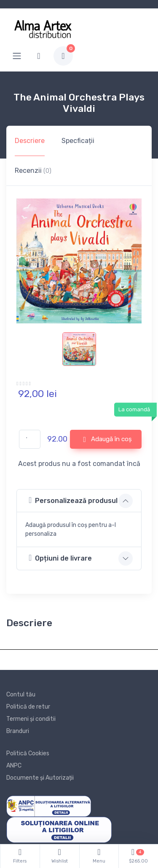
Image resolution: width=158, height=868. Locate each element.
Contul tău (21, 695)
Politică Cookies (28, 753)
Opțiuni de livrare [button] (60, 558)
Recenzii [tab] (33, 171)
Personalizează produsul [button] (73, 500)
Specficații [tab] (78, 141)
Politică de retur (28, 707)
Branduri (18, 731)
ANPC (14, 766)
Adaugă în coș (107, 439)
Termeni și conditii (31, 719)
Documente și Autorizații (40, 778)
